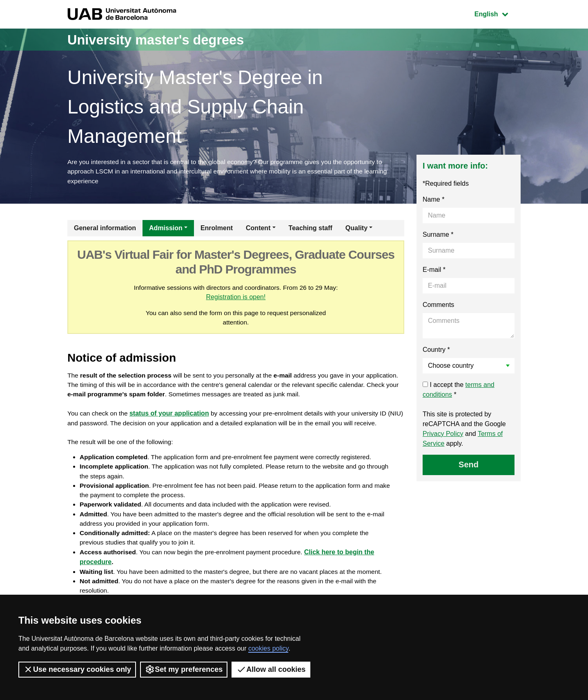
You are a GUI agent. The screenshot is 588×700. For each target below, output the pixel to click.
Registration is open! (244, 299)
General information (105, 229)
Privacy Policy (443, 435)
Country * (436, 351)
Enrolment (217, 229)
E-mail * (434, 271)
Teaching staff (311, 229)
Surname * (438, 236)
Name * (433, 201)
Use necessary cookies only (77, 669)
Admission (166, 229)
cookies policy (268, 648)
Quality (356, 229)
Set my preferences (184, 669)
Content (258, 229)
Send (469, 466)
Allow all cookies (271, 669)
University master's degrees (165, 39)
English (497, 13)
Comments (438, 306)
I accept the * (459, 391)
